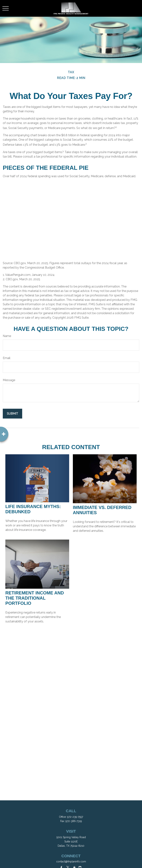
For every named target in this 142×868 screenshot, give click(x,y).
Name (7, 336)
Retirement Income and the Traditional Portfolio (35, 598)
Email (7, 358)
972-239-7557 (75, 817)
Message (9, 380)
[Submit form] (12, 414)
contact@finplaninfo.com (71, 862)
